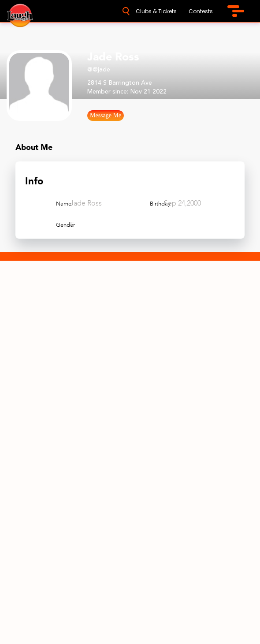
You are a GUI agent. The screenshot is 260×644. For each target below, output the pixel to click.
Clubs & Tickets (156, 11)
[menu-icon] (236, 11)
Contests (201, 11)
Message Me (106, 115)
